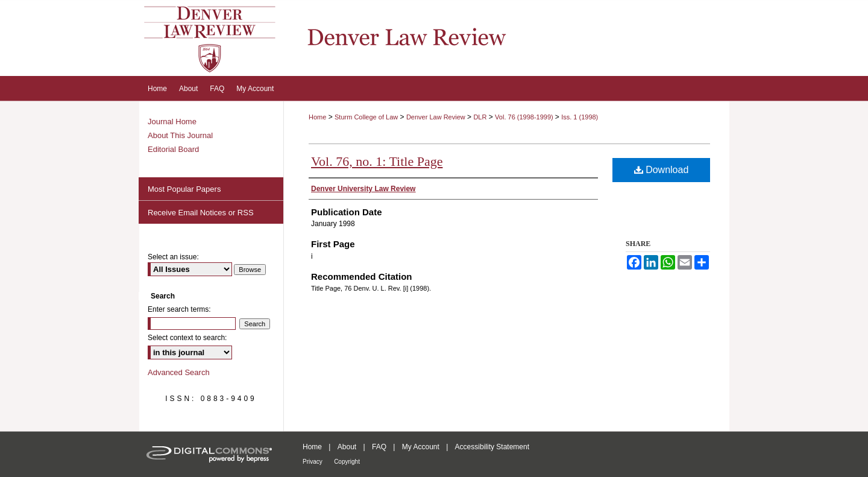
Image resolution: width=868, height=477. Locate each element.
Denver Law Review (436, 117)
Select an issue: (173, 257)
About (347, 447)
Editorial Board (173, 149)
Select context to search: (187, 338)
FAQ (379, 447)
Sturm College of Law (366, 117)
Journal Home (172, 122)
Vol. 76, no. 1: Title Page (377, 161)
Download (662, 170)
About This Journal (180, 135)
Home (317, 117)
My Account (421, 447)
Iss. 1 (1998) (580, 117)
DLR (480, 117)
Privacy (313, 462)
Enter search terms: (179, 309)
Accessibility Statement (492, 447)
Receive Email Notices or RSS (201, 213)
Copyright (347, 462)
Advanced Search (179, 372)
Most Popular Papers (184, 189)
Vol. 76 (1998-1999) (525, 117)
